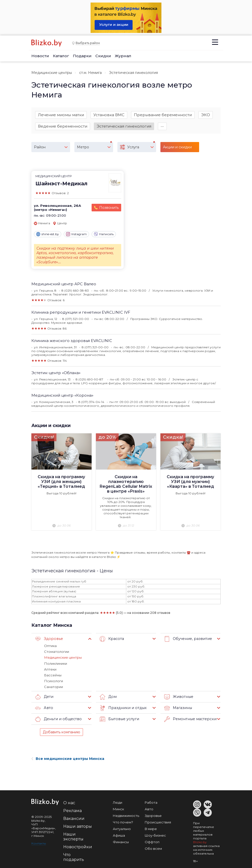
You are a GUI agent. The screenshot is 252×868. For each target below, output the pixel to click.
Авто (44, 708)
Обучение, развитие (187, 639)
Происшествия (158, 822)
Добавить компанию (61, 732)
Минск (118, 809)
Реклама (72, 811)
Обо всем (153, 849)
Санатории (54, 687)
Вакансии (74, 819)
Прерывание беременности (163, 115)
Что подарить (74, 857)
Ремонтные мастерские (190, 719)
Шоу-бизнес (155, 835)
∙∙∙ (162, 126)
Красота (111, 639)
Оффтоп (152, 842)
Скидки (103, 56)
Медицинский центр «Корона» (62, 395)
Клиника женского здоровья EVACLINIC (72, 341)
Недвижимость (126, 816)
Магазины (177, 708)
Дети (44, 697)
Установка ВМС (109, 115)
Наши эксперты (73, 837)
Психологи (53, 681)
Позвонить (109, 208)
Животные (178, 697)
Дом (108, 697)
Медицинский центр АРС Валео (64, 284)
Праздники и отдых (122, 708)
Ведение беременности (63, 126)
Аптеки (50, 669)
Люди (118, 802)
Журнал (123, 56)
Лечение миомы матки (61, 115)
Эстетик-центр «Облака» (56, 373)
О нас (69, 803)
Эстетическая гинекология (124, 126)
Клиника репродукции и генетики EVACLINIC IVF (81, 312)
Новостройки (78, 847)
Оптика (50, 646)
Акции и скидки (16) (177, 149)
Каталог (61, 56)
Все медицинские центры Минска (68, 759)
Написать (104, 234)
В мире (151, 829)
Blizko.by (200, 842)
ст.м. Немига (90, 73)
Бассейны (53, 675)
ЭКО (206, 115)
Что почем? (123, 822)
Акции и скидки (51, 426)
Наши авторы (78, 826)
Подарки (82, 56)
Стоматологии (57, 652)
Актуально (122, 829)
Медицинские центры (52, 73)
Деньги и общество (57, 719)
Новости (40, 56)
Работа (151, 802)
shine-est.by (48, 234)
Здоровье (48, 639)
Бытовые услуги (119, 719)
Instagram (76, 234)
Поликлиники (55, 663)
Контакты (39, 843)
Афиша (119, 835)
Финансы (121, 842)
